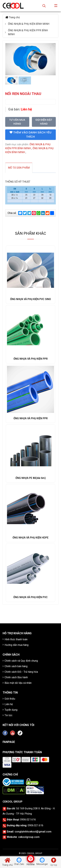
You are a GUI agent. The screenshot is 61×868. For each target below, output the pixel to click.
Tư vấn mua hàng (17, 122)
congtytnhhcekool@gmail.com (33, 832)
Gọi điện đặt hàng (44, 122)
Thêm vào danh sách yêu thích (30, 135)
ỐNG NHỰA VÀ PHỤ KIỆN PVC (30, 597)
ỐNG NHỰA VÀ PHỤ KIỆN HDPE (30, 538)
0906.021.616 (28, 820)
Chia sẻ (12, 213)
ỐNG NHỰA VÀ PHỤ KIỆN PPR (31, 359)
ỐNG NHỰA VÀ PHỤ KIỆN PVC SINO (30, 299)
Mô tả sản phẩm (19, 168)
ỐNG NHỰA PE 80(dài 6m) (31, 478)
